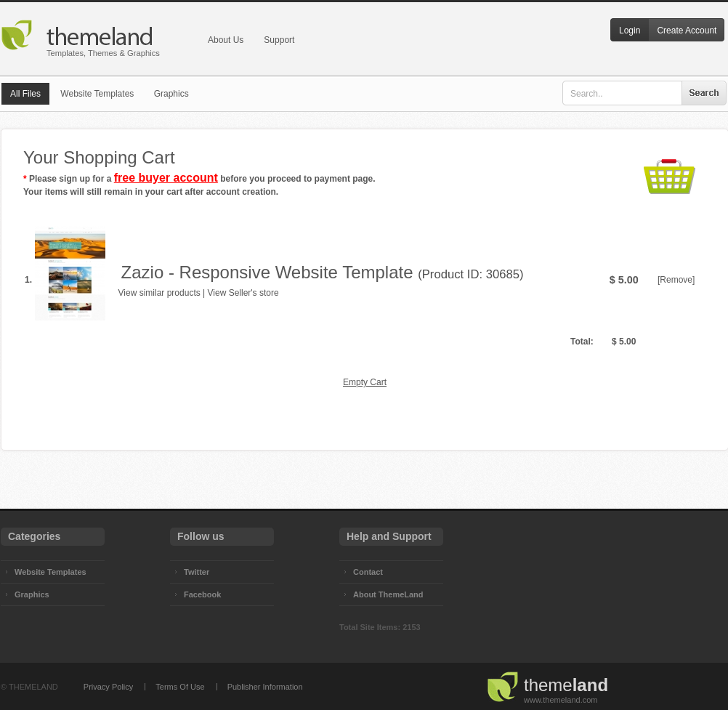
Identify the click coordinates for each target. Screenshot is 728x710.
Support (279, 40)
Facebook (202, 594)
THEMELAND (33, 687)
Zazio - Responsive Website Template (267, 272)
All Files (25, 94)
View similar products (159, 293)
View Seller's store (243, 293)
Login (630, 31)
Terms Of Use (180, 687)
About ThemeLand (388, 594)
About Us (226, 40)
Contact (368, 572)
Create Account (687, 31)
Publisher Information (265, 687)
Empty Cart (365, 382)
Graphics (171, 94)
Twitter (197, 572)
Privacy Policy (108, 687)
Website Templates (97, 94)
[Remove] (676, 280)
